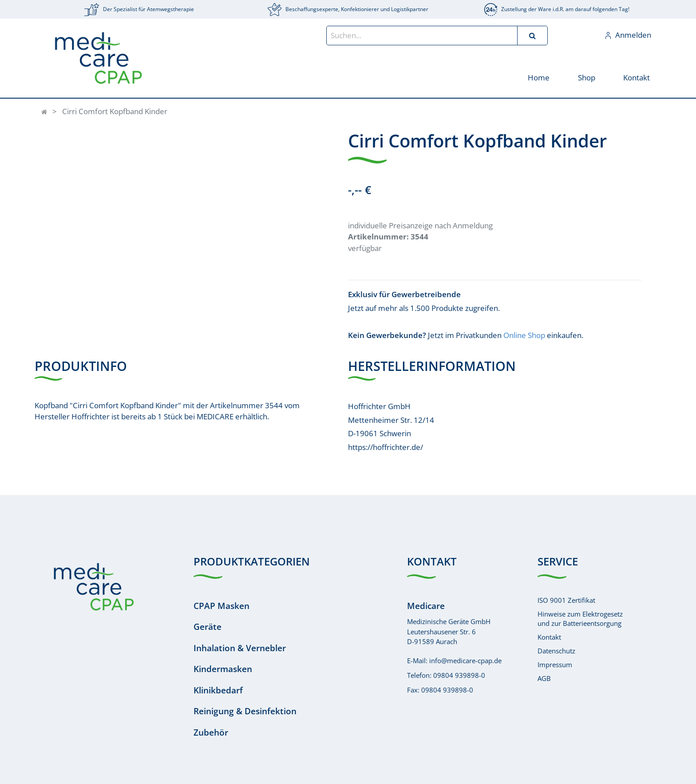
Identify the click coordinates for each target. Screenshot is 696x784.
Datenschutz (556, 651)
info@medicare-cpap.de (465, 661)
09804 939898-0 (459, 675)
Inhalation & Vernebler (240, 648)
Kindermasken (223, 669)
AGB (544, 678)
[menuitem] (539, 77)
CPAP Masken (221, 606)
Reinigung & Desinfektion (245, 711)
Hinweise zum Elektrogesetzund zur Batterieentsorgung (580, 619)
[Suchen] (532, 36)
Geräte (208, 627)
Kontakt (549, 637)
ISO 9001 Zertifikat (566, 600)
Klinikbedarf (218, 690)
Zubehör (211, 732)
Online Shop (524, 335)
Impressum (555, 665)
